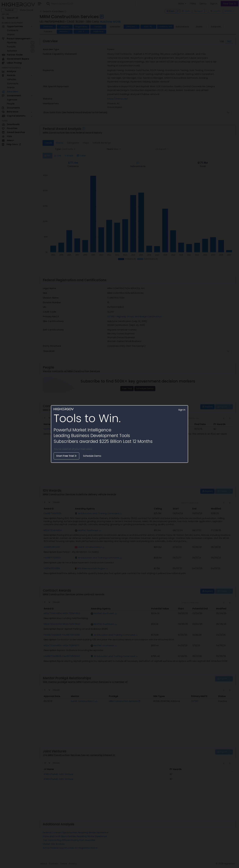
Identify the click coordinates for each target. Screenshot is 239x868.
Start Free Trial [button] (66, 456)
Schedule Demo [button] (92, 456)
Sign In (182, 410)
